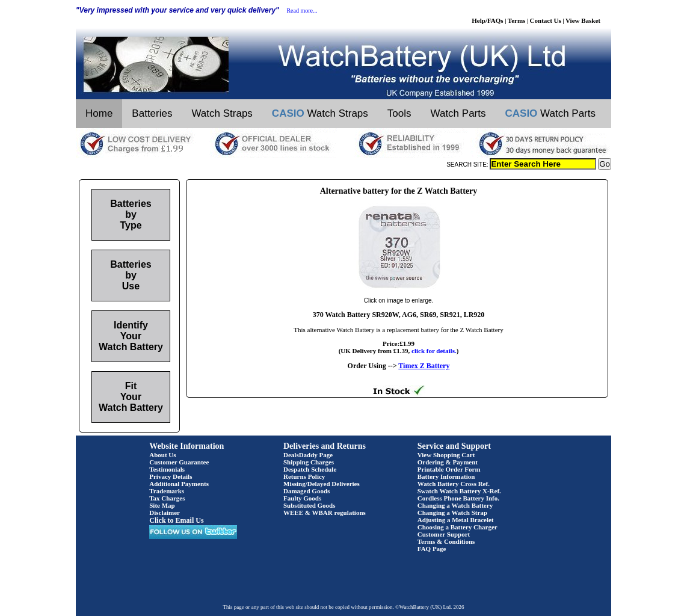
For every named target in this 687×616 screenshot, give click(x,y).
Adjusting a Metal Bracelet (456, 520)
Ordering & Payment (448, 462)
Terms (517, 20)
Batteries (152, 113)
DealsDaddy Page (308, 455)
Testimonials (167, 469)
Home (99, 113)
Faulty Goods (302, 498)
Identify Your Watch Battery (131, 336)
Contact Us (546, 20)
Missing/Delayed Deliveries (322, 484)
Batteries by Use (131, 275)
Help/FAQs (487, 20)
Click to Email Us (176, 520)
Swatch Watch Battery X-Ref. (459, 491)
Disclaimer (165, 513)
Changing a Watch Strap (452, 513)
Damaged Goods (307, 491)
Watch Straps (222, 113)
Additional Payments (179, 484)
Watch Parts (458, 113)
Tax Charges (167, 498)
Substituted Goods (310, 505)
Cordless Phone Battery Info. (458, 498)
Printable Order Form (449, 469)
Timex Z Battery (424, 366)
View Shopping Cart (446, 455)
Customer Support (444, 534)
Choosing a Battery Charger (457, 527)
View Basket (583, 20)
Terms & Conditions (446, 541)
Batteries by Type (131, 214)
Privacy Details (171, 476)
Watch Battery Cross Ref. (454, 484)
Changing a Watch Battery (455, 505)
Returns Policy (304, 476)
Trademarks (167, 491)
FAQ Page (432, 549)
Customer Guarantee (179, 462)
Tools (399, 113)
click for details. (434, 351)
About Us (162, 455)
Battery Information (446, 476)
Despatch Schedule (310, 469)
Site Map (162, 505)
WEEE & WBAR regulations (325, 513)
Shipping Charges (309, 462)
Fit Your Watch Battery (131, 397)
